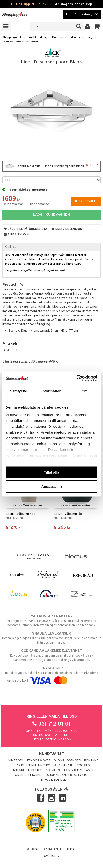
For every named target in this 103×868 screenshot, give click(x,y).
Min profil (16, 761)
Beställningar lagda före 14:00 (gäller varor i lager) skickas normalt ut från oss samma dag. (51, 638)
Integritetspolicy (27, 770)
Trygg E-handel (53, 780)
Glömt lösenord (67, 761)
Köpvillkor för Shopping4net (70, 770)
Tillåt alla (51, 472)
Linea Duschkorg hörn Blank (20, 42)
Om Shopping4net (29, 775)
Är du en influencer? (33, 766)
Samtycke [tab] (18, 391)
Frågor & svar (39, 761)
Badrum (58, 37)
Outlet (10, 247)
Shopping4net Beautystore (69, 775)
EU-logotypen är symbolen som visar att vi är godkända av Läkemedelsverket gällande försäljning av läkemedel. (51, 655)
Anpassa (52, 486)
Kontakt (91, 761)
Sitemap (70, 849)
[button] (97, 27)
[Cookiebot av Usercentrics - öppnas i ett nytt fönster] (76, 378)
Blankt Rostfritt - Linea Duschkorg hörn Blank (51, 166)
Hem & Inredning (37, 37)
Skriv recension (67, 229)
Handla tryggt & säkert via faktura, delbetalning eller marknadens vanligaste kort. (51, 674)
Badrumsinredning (80, 37)
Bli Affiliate (63, 766)
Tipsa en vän (16, 235)
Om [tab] (85, 391)
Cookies (83, 766)
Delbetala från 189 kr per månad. (26, 204)
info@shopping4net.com (52, 740)
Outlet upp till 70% (28, 4)
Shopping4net (12, 37)
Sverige (52, 856)
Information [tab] (51, 391)
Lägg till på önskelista (26, 229)
